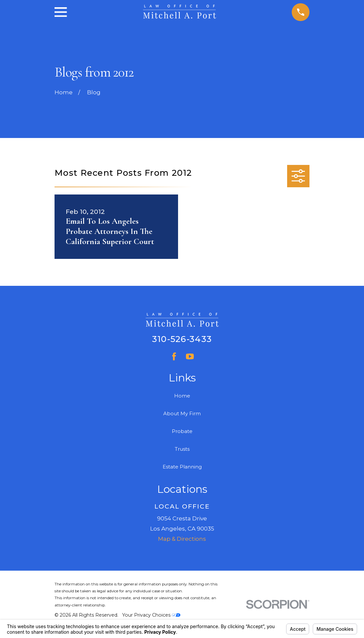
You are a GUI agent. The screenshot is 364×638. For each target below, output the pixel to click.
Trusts (182, 449)
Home (182, 396)
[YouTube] (190, 356)
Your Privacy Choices (151, 615)
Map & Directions (182, 539)
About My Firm (182, 414)
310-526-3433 (182, 339)
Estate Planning (182, 467)
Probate (182, 431)
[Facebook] (174, 356)
